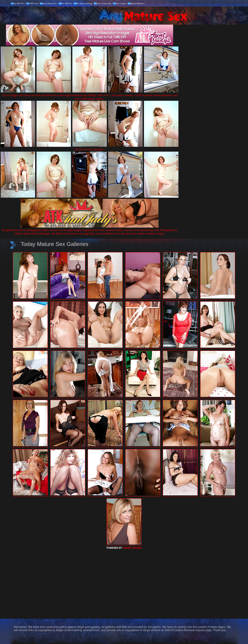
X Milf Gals (33, 3)
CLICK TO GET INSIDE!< (90, 150)
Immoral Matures (137, 3)
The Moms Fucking (84, 3)
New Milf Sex (66, 3)
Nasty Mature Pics (49, 3)
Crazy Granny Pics (104, 3)
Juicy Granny (121, 3)
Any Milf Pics (19, 3)
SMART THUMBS (132, 548)
